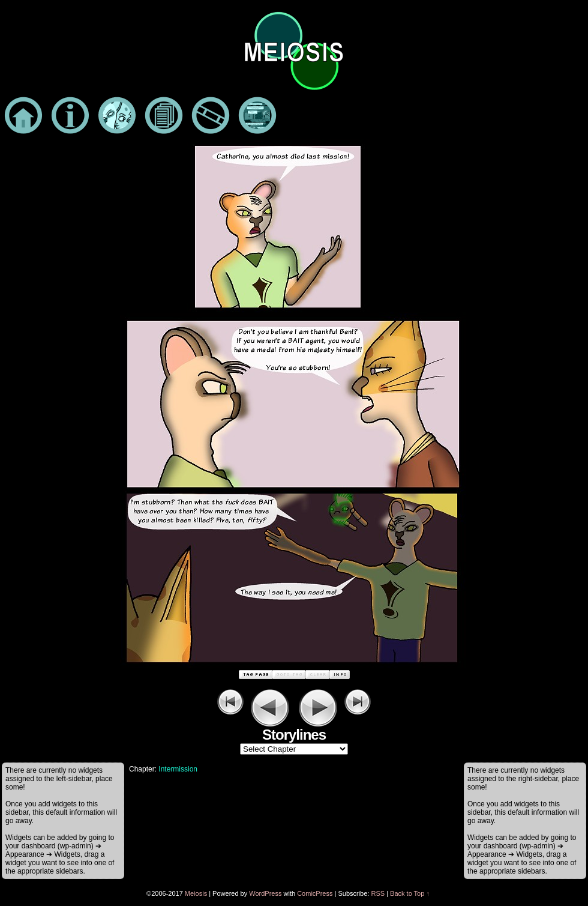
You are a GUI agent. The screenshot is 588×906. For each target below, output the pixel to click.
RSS (378, 893)
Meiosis (196, 893)
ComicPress (315, 893)
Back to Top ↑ (410, 893)
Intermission (178, 769)
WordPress (265, 893)
